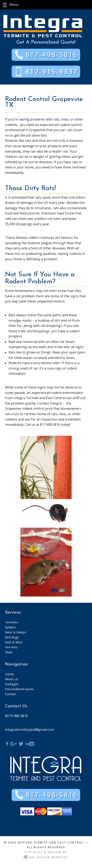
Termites (12, 622)
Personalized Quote (19, 689)
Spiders (10, 627)
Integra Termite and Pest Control (51, 842)
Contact (10, 694)
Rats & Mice (14, 642)
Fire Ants (11, 647)
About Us (12, 679)
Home (9, 674)
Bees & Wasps (16, 632)
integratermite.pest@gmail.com (29, 730)
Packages (12, 684)
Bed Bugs (12, 637)
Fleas (9, 652)
